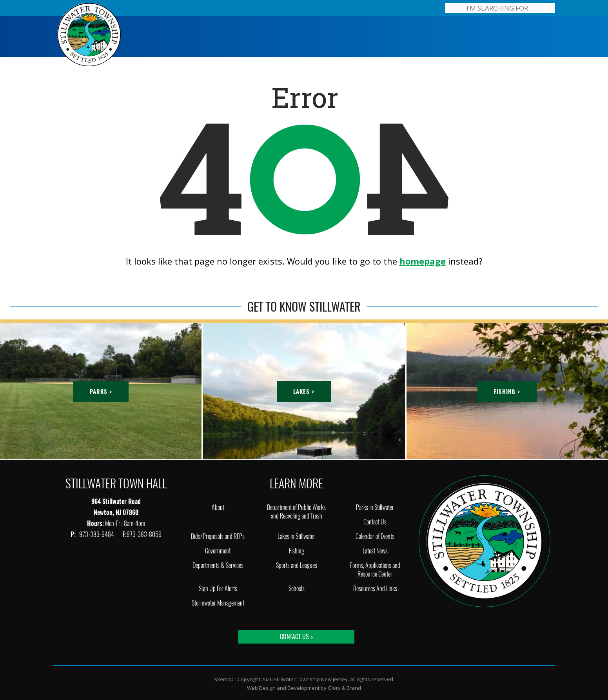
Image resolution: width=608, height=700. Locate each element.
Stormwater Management (218, 603)
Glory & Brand (344, 688)
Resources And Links (375, 588)
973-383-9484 (97, 534)
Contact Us (375, 522)
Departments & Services (218, 565)
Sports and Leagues (297, 565)
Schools (297, 588)
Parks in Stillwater (375, 507)
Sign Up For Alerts (218, 588)
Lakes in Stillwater (296, 536)
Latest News (375, 551)
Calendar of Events (375, 536)
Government (218, 551)
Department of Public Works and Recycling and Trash (296, 512)
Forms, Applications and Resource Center (375, 570)
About (218, 507)
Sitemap (224, 679)
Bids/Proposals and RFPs (218, 536)
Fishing (297, 551)
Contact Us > (296, 637)
